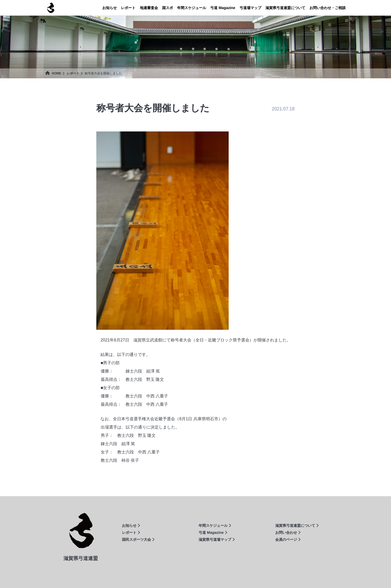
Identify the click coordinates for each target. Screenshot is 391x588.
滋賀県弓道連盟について (297, 526)
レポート (128, 8)
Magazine (223, 8)
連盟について (285, 8)
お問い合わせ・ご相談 (328, 8)
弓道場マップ (250, 8)
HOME (53, 73)
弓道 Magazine (213, 533)
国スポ (168, 8)
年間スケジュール (192, 8)
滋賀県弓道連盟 (50, 8)
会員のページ (288, 540)
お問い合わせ (288, 533)
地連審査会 (149, 8)
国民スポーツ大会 (138, 540)
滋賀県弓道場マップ (217, 540)
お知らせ (110, 8)
